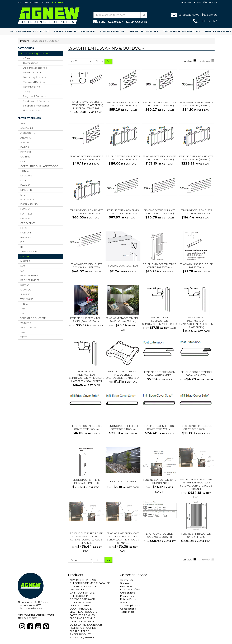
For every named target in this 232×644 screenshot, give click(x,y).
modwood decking (34, 82)
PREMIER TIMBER (30, 280)
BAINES (25, 147)
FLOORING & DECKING (82, 618)
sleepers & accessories (36, 106)
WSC (23, 332)
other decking (31, 87)
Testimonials (127, 612)
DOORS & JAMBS (80, 605)
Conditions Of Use (130, 589)
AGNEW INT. (27, 128)
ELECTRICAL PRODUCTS (83, 612)
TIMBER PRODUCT (80, 634)
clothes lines (30, 63)
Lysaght (25, 41)
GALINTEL (26, 218)
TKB (23, 309)
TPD (23, 313)
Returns (46, 2)
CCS (23, 161)
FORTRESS (27, 214)
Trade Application (130, 605)
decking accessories (35, 68)
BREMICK (26, 152)
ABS (23, 123)
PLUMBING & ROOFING (83, 628)
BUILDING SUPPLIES (81, 596)
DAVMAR (25, 185)
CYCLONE (26, 176)
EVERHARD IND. (29, 204)
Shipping (34, 2)
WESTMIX (26, 323)
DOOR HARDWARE (81, 609)
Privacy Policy (128, 596)
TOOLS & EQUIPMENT (82, 637)
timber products (32, 110)
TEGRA (24, 304)
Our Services (127, 593)
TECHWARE (27, 299)
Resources (126, 586)
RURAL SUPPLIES (79, 631)
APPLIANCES (77, 589)
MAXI (23, 266)
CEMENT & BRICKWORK (83, 599)
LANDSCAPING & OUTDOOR (86, 625)
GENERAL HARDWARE (82, 621)
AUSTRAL (26, 142)
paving (27, 91)
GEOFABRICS (28, 223)
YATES (24, 337)
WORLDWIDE (28, 328)
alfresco (28, 58)
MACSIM (25, 261)
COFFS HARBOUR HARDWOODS (39, 166)
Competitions (128, 609)
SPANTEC (26, 290)
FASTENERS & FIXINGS (82, 615)
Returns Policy (128, 599)
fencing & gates (32, 73)
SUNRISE (25, 294)
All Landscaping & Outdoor (35, 53)
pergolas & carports (34, 96)
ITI (22, 247)
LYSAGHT (26, 256)
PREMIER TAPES (29, 275)
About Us (23, 2)
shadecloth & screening (37, 101)
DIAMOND (26, 190)
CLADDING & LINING (81, 602)
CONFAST (26, 171)
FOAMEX (25, 209)
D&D (23, 180)
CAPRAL (25, 157)
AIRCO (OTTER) (29, 133)
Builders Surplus (112, 31)
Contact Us (126, 580)
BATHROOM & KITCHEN (83, 593)
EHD (23, 195)
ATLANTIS (26, 138)
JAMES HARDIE (29, 252)
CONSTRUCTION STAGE (83, 586)
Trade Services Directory (182, 31)
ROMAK (25, 285)
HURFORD (26, 237)
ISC (22, 242)
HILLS (23, 228)
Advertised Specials (144, 31)
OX (22, 271)
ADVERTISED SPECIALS (83, 580)
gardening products (34, 77)
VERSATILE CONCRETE (33, 318)
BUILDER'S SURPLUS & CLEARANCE (90, 583)
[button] (186, 2)
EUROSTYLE (27, 199)
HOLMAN (26, 233)
